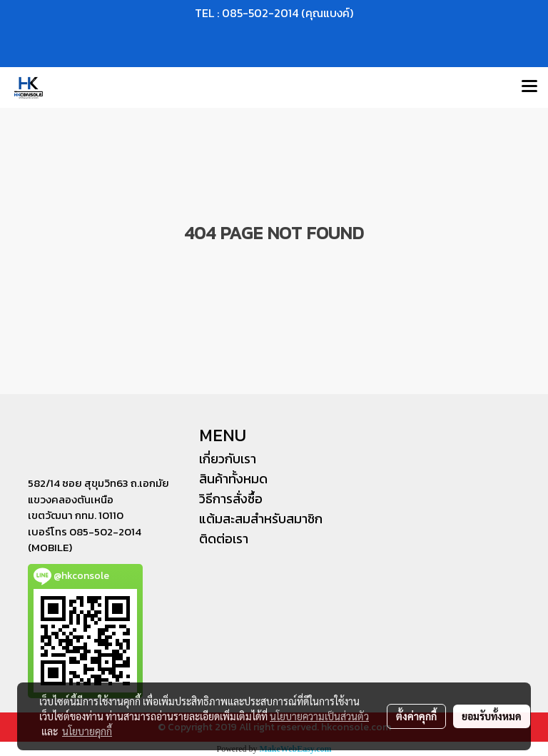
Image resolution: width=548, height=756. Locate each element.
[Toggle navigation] (529, 87)
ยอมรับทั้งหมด (492, 716)
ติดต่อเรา (224, 539)
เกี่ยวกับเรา (228, 459)
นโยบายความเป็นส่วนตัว (319, 716)
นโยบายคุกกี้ (87, 731)
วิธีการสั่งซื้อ (231, 499)
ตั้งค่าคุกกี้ (416, 716)
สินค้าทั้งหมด (233, 479)
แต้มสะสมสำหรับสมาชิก (261, 519)
